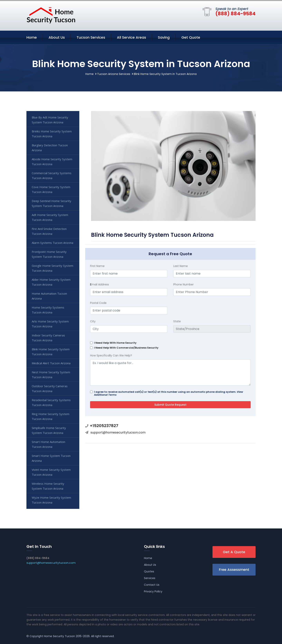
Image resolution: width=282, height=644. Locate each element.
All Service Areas (132, 37)
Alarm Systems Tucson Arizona (52, 243)
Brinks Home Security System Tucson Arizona (52, 134)
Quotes (149, 571)
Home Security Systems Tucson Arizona (48, 310)
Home (32, 37)
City (93, 321)
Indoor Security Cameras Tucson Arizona (48, 338)
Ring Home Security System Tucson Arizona (51, 416)
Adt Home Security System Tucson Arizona (50, 217)
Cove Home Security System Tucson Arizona (51, 189)
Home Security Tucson (59, 636)
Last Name (181, 266)
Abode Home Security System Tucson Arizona (52, 162)
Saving (164, 37)
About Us (57, 37)
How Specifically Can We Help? (111, 355)
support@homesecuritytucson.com (118, 432)
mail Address (99, 284)
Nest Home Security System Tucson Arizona (51, 375)
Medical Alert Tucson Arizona (51, 363)
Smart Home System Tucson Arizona (51, 458)
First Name (97, 266)
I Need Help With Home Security (115, 343)
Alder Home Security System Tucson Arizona (51, 282)
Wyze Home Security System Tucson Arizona (51, 500)
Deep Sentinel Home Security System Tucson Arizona (52, 203)
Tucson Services (91, 37)
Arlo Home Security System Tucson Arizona (50, 324)
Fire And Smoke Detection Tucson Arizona (49, 231)
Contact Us (152, 585)
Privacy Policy (153, 591)
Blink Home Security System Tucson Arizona (51, 352)
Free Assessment (234, 570)
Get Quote (191, 37)
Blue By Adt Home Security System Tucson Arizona (50, 120)
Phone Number (183, 284)
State (177, 321)
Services (150, 578)
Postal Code (98, 303)
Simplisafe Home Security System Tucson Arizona (49, 430)
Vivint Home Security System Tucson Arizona (51, 472)
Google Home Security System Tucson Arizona (52, 268)
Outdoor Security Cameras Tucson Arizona (50, 388)
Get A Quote (234, 552)
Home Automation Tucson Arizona (49, 296)
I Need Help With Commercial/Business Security (126, 348)
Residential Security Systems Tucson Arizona (51, 402)
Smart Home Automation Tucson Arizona (48, 444)
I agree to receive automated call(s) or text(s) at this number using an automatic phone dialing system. (169, 393)
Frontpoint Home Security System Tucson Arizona (49, 254)
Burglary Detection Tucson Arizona (50, 148)
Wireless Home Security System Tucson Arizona (48, 486)
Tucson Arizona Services (114, 74)
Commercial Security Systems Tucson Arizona (52, 175)
